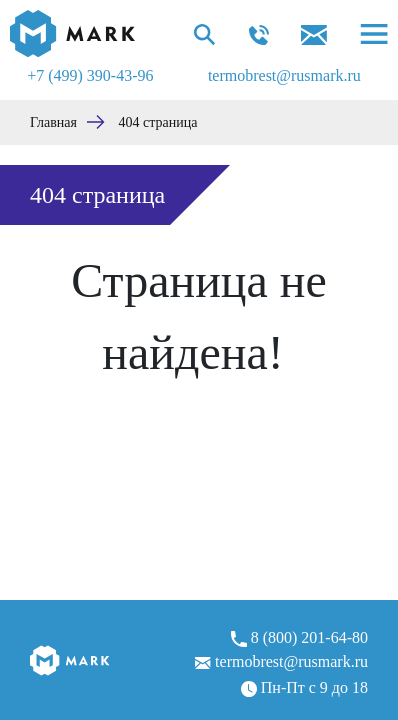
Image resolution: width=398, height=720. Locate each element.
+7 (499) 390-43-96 (90, 75)
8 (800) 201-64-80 (299, 638)
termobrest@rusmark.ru (284, 75)
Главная (53, 122)
